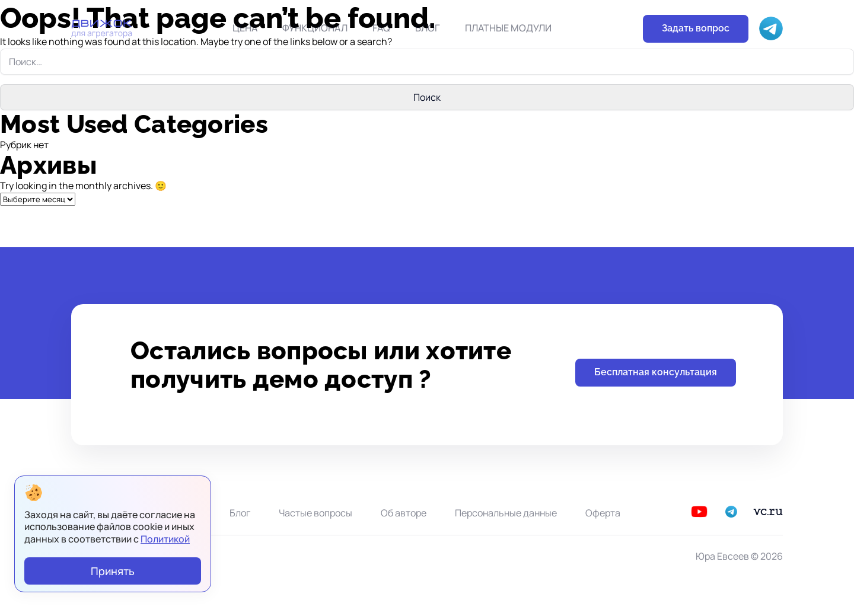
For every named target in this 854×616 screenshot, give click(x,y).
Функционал (315, 28)
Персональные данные (506, 513)
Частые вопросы (316, 513)
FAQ (381, 28)
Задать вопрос (696, 28)
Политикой (165, 539)
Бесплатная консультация (656, 372)
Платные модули (508, 28)
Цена (245, 28)
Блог (428, 28)
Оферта (603, 513)
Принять (113, 571)
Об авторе (404, 513)
